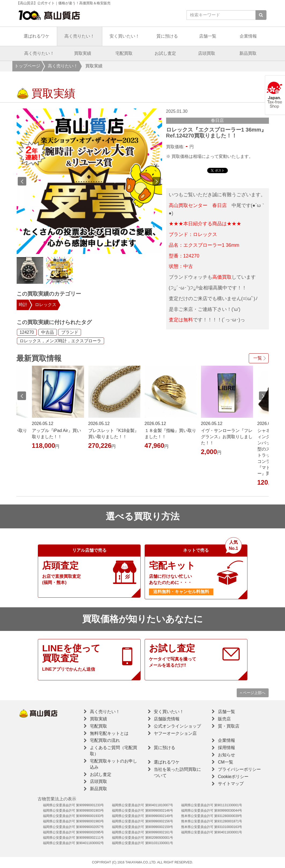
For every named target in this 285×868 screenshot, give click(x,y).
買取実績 (83, 53)
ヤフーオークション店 (175, 733)
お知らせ (226, 755)
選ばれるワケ (36, 36)
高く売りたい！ (79, 36)
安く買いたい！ (125, 36)
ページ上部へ (253, 693)
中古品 (48, 332)
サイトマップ (231, 784)
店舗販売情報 (167, 719)
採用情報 (226, 748)
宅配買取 (124, 53)
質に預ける (167, 36)
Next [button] (157, 181)
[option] (89, 181)
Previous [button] (22, 181)
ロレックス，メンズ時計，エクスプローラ (60, 341)
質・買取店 (229, 726)
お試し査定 (165, 53)
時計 (23, 305)
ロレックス (46, 305)
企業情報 (248, 36)
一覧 (258, 358)
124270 (27, 332)
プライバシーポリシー (239, 769)
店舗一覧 (208, 36)
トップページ (27, 66)
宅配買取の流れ (105, 740)
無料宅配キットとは (109, 733)
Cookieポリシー (233, 777)
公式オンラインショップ (177, 726)
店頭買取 (207, 53)
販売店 (224, 719)
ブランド (70, 332)
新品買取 (248, 53)
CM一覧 (226, 762)
